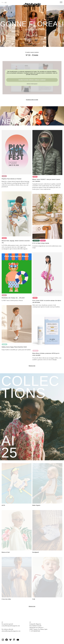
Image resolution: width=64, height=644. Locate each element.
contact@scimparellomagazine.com (11, 626)
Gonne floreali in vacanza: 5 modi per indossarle (32, 39)
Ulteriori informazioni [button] (32, 84)
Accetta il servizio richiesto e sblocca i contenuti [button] (32, 80)
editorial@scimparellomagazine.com (11, 631)
